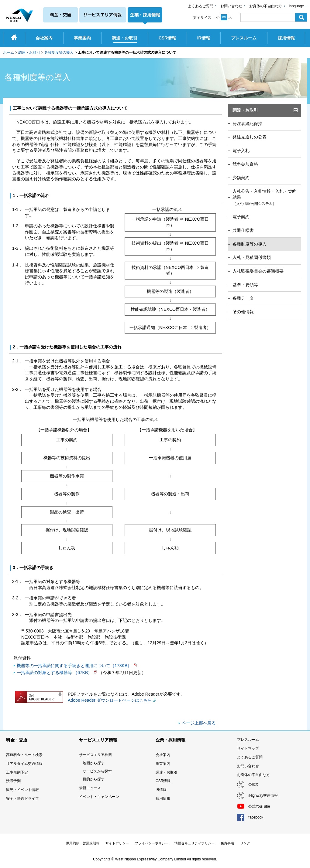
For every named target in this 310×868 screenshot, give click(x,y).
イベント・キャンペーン (99, 797)
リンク (245, 843)
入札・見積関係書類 (252, 257)
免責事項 (227, 843)
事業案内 (163, 764)
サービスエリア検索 (95, 755)
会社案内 (163, 755)
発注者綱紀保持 (247, 124)
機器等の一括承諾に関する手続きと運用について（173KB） (75, 666)
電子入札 (241, 151)
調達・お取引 (29, 53)
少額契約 (241, 178)
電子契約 (241, 217)
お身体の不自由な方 (266, 6)
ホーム (9, 53)
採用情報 (163, 798)
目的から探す (94, 779)
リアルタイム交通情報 (24, 764)
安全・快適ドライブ (22, 798)
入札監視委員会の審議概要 (258, 271)
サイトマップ (248, 748)
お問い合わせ (231, 6)
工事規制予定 (17, 772)
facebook (256, 817)
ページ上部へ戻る (199, 723)
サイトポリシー (117, 843)
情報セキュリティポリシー (195, 843)
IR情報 (161, 790)
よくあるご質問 (201, 6)
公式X (253, 785)
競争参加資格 (245, 164)
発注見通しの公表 (250, 137)
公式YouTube (259, 806)
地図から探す (94, 763)
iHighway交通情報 (263, 795)
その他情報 (243, 312)
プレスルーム (248, 740)
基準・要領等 (245, 285)
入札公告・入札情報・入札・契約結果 (264, 197)
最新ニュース (90, 788)
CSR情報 (163, 781)
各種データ (243, 298)
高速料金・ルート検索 (24, 755)
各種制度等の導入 (59, 53)
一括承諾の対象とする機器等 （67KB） (55, 673)
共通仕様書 (243, 230)
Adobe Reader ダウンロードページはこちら (110, 700)
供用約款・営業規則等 (83, 843)
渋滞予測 (13, 781)
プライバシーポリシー (152, 843)
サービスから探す (97, 771)
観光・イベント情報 (22, 790)
